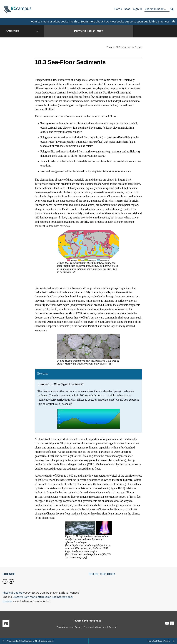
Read (127, 9)
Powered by (87, 621)
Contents (22, 31)
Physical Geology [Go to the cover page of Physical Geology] (89, 31)
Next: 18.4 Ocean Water (161, 641)
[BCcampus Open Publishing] (17, 9)
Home (118, 9)
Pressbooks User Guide (69, 627)
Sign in (137, 9)
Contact (113, 627)
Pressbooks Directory (95, 627)
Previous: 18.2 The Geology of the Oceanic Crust (28, 641)
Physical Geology (13, 593)
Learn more (88, 22)
